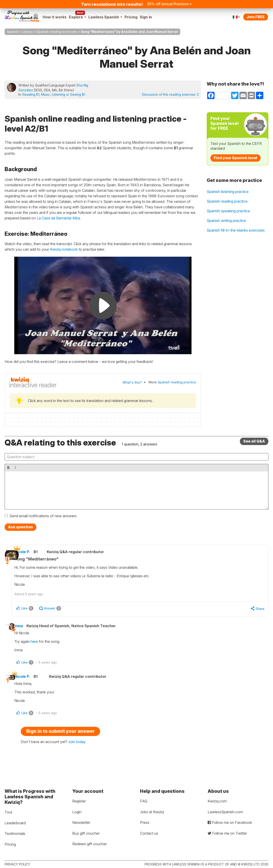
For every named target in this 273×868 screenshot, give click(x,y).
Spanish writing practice (226, 221)
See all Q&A (254, 441)
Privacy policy (17, 864)
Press (145, 822)
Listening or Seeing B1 (68, 94)
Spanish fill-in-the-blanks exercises (236, 230)
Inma (25, 627)
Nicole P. (31, 552)
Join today (77, 745)
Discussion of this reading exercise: (170, 94)
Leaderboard (15, 823)
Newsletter (81, 822)
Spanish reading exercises (57, 32)
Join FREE (256, 17)
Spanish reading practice (177, 382)
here (41, 643)
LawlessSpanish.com (225, 812)
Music (46, 94)
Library (28, 32)
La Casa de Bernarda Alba (58, 218)
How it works (55, 17)
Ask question (20, 527)
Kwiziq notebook (64, 249)
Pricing (131, 17)
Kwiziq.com (217, 801)
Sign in (146, 17)
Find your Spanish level (235, 158)
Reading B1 (31, 94)
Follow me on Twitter (227, 833)
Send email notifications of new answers (43, 516)
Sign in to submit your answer (60, 735)
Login (77, 812)
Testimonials (15, 834)
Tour (9, 812)
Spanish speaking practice (228, 211)
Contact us (149, 833)
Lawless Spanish (105, 17)
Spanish (13, 32)
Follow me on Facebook (230, 822)
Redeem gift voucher (90, 844)
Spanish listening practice (228, 192)
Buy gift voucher (86, 833)
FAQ (144, 801)
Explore (77, 17)
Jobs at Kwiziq (152, 812)
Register (79, 801)
